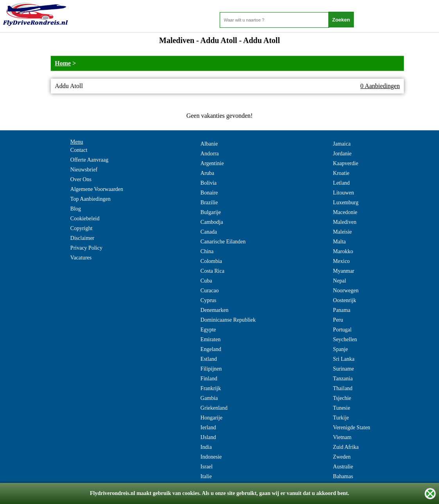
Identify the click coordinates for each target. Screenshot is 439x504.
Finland (209, 379)
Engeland (211, 349)
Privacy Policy (86, 248)
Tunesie (342, 408)
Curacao (210, 291)
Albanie (209, 144)
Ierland (208, 427)
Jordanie (342, 154)
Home (63, 63)
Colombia (211, 261)
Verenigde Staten (352, 427)
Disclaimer (82, 238)
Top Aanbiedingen (90, 199)
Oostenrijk (345, 300)
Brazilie (209, 202)
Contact (79, 150)
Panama (342, 310)
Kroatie (341, 173)
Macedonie (345, 212)
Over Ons (81, 179)
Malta (340, 242)
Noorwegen (346, 291)
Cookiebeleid (85, 219)
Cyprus (208, 300)
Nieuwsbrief (84, 170)
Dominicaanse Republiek (228, 320)
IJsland (208, 437)
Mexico (341, 261)
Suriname (344, 369)
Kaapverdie (346, 163)
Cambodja (212, 222)
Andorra (210, 154)
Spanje (340, 349)
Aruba (207, 173)
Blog (76, 209)
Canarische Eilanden (223, 242)
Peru (338, 320)
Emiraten (211, 339)
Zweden (342, 457)
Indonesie (211, 457)
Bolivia (209, 183)
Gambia (209, 398)
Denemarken (215, 310)
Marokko (343, 251)
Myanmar (344, 271)
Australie (343, 467)
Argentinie (212, 163)
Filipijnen (211, 369)
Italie (206, 476)
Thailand (343, 388)
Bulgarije (211, 212)
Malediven (345, 222)
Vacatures (81, 258)
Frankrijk (211, 388)
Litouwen (344, 193)
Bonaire (209, 193)
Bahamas (343, 476)
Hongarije (211, 418)
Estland (209, 359)
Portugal (342, 330)
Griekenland (214, 408)
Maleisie (342, 232)
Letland (341, 183)
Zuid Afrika (346, 447)
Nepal (340, 281)
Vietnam (342, 437)
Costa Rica (212, 271)
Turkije (341, 418)
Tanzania (343, 379)
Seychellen (345, 339)
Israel (207, 467)
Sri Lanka (344, 359)
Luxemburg (346, 202)
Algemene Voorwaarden (97, 189)
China (207, 251)
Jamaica (342, 144)
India (206, 447)
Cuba (206, 281)
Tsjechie (342, 398)
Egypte (208, 330)
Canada (209, 232)
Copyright (82, 228)
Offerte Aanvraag (89, 160)
